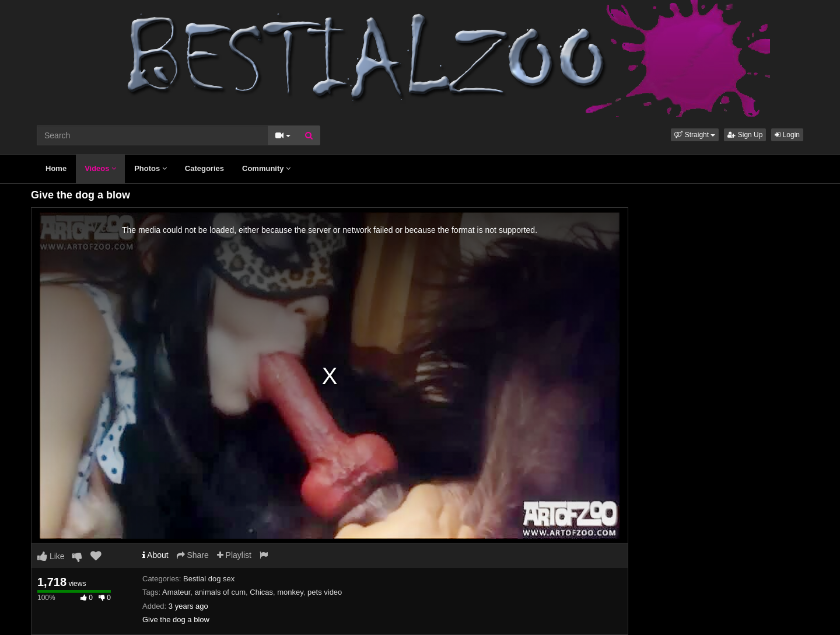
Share (193, 555)
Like (51, 556)
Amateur (176, 592)
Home (56, 168)
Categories (204, 168)
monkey (290, 592)
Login (787, 135)
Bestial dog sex (209, 579)
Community (266, 168)
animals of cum (220, 592)
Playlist (234, 555)
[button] (695, 135)
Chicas (261, 592)
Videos (100, 168)
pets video (325, 592)
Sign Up (745, 135)
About (155, 555)
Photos (150, 168)
